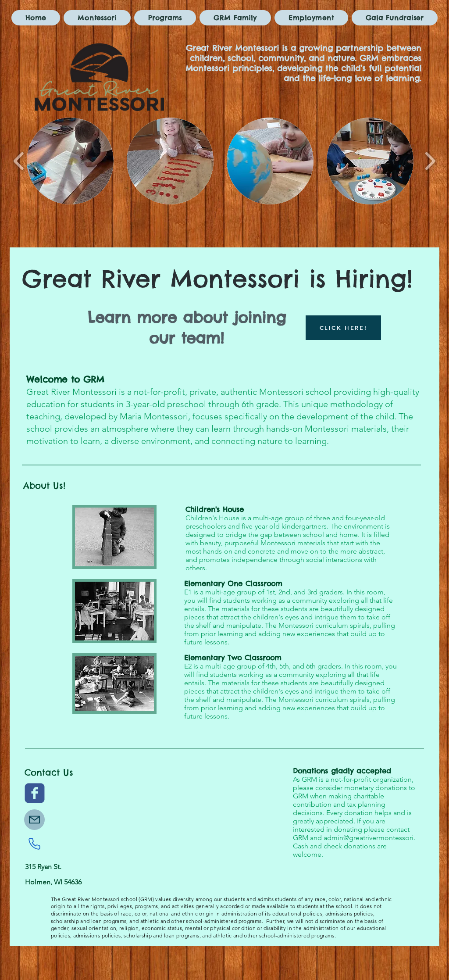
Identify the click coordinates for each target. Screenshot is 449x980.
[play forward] (430, 161)
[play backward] (19, 161)
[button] (70, 161)
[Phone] (34, 844)
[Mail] (34, 820)
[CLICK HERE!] (343, 328)
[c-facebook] (35, 793)
